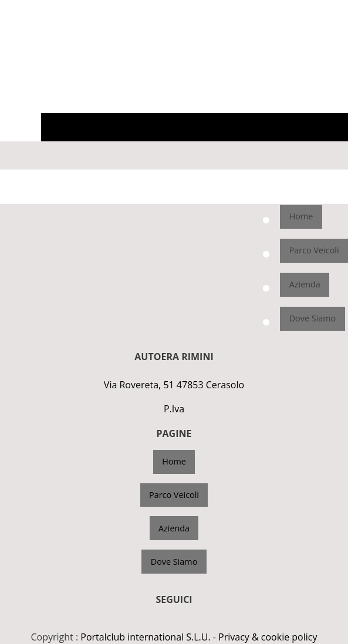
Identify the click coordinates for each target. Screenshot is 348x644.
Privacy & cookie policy (268, 637)
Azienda (305, 284)
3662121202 (323, 9)
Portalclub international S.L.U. (145, 637)
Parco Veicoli (314, 250)
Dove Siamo (313, 318)
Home (301, 216)
